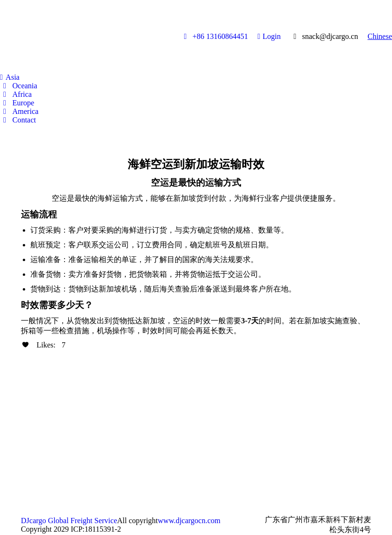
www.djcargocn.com (189, 521)
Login (269, 37)
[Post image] (35, 407)
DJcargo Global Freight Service (69, 521)
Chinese (380, 36)
